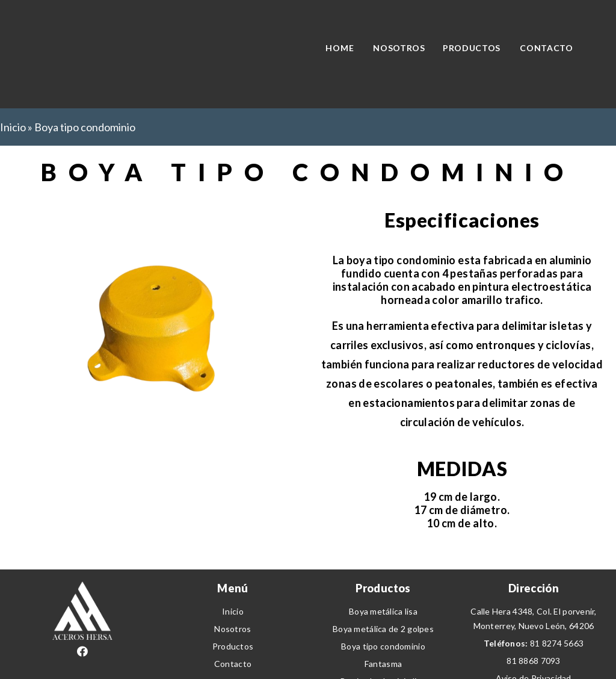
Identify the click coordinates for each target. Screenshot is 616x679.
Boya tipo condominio (383, 646)
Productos (233, 646)
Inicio (13, 127)
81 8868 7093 (533, 661)
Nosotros (233, 629)
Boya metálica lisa (383, 611)
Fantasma (383, 664)
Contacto (233, 664)
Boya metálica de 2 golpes (383, 629)
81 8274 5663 (557, 643)
